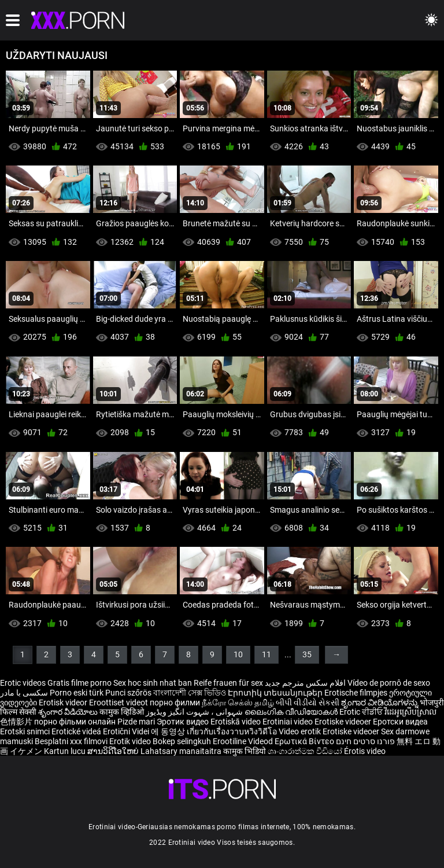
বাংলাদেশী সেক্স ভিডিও (190, 693)
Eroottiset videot (119, 703)
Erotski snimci (26, 731)
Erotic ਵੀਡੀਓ (362, 712)
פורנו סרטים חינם (365, 741)
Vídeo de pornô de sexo (389, 683)
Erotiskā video (236, 722)
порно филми (175, 703)
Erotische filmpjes (356, 693)
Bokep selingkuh (182, 741)
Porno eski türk (77, 693)
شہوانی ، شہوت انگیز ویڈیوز (195, 712)
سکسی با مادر (24, 693)
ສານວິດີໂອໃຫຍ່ (114, 751)
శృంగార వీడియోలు (69, 712)
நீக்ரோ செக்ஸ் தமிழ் (238, 703)
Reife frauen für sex (228, 683)
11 (267, 654)
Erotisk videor (64, 703)
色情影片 (17, 722)
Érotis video (365, 751)
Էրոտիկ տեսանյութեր (276, 693)
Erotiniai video (288, 722)
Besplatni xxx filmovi (71, 741)
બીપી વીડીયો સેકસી (308, 703)
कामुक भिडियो (245, 751)
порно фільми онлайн (75, 722)
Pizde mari (136, 722)
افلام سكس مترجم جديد (305, 683)
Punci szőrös (128, 693)
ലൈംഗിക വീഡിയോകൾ (292, 712)
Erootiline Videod (244, 741)
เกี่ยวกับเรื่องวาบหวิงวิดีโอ (233, 731)
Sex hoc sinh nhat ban (153, 683)
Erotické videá (77, 731)
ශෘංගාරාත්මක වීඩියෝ (306, 751)
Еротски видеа (400, 722)
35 (307, 654)
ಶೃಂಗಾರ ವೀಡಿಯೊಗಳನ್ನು (380, 703)
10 (238, 654)
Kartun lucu (66, 751)
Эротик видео (184, 722)
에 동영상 (169, 731)
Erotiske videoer (344, 722)
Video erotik (301, 731)
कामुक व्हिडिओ (123, 712)
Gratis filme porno (79, 683)
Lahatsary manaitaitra (182, 751)
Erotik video (131, 741)
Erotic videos (24, 683)
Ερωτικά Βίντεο (305, 741)
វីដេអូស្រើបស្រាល (410, 712)
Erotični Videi (127, 731)
